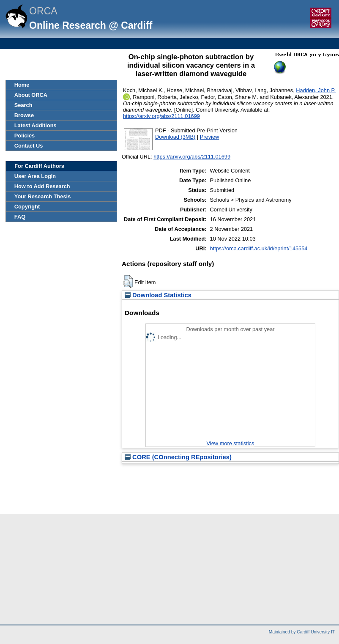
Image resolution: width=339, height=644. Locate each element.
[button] (128, 282)
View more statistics (231, 443)
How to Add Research (42, 186)
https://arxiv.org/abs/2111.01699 (161, 116)
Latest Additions (36, 125)
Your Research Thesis (42, 196)
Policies (25, 136)
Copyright (27, 207)
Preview (210, 137)
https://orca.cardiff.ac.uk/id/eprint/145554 (259, 248)
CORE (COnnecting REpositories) (178, 457)
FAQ (20, 217)
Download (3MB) (175, 137)
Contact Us (29, 146)
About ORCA (31, 95)
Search (23, 105)
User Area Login (35, 176)
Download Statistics (158, 295)
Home (22, 85)
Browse (24, 115)
